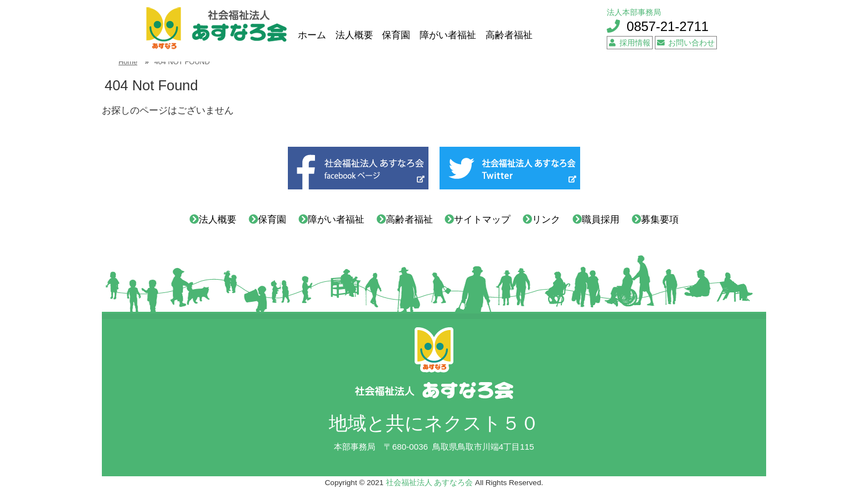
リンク (546, 220)
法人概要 (354, 35)
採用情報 (630, 43)
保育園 (396, 35)
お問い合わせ (686, 43)
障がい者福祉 (448, 35)
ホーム (312, 35)
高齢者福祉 (509, 35)
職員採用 (601, 220)
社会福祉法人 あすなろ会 (430, 483)
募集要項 (660, 220)
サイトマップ (482, 220)
